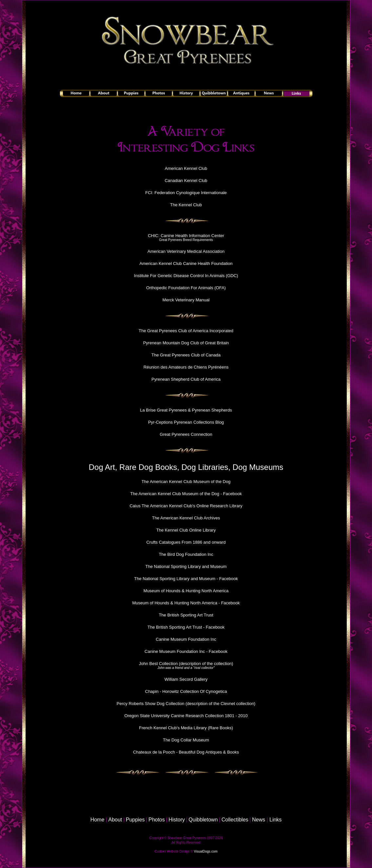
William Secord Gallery (186, 679)
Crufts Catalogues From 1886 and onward (186, 542)
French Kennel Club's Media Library (173, 728)
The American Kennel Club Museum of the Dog (186, 482)
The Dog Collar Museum (186, 740)
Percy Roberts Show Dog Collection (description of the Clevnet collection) (186, 704)
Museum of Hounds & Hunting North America (186, 591)
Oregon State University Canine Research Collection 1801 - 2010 (186, 716)
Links (275, 820)
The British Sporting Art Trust (186, 615)
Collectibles (235, 820)
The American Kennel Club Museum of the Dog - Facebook (186, 494)
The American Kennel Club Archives (186, 518)
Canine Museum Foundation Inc (186, 639)
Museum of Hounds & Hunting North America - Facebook (186, 603)
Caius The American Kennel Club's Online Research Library (186, 506)
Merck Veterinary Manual (186, 300)
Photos (157, 820)
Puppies (135, 820)
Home (98, 820)
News (259, 820)
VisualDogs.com (206, 851)
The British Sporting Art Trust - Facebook (186, 627)
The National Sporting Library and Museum (186, 566)
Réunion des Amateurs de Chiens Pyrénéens (186, 367)
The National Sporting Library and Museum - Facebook (186, 579)
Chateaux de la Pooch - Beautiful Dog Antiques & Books (186, 752)
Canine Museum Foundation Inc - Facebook (186, 651)
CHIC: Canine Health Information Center (186, 236)
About (115, 820)
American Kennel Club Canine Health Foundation (186, 263)
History (177, 820)
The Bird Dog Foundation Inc (186, 554)
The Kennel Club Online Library (186, 530)
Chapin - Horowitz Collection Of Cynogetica (186, 691)
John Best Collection (158, 664)
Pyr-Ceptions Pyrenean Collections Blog (186, 422)
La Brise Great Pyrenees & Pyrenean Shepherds (186, 410)
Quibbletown (203, 820)
